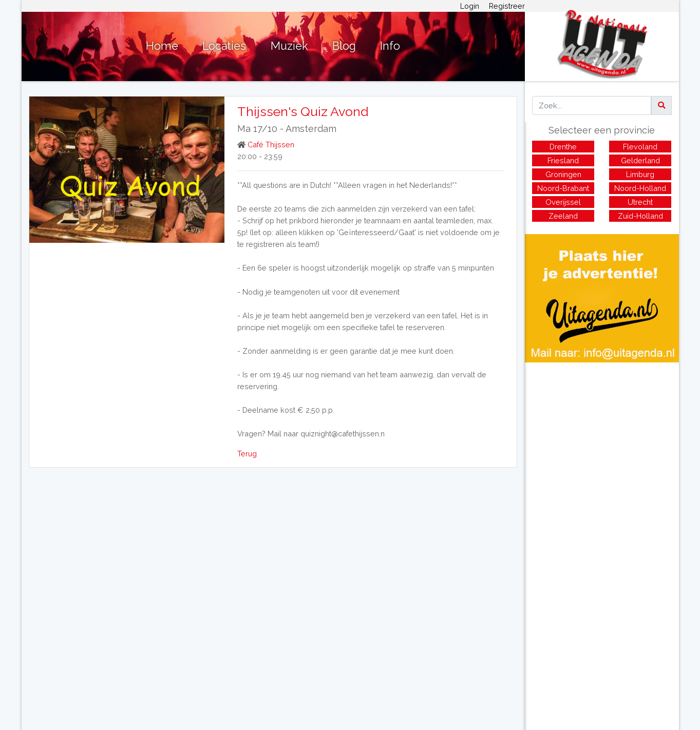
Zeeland (563, 216)
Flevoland (640, 147)
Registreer (507, 6)
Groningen (563, 174)
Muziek (289, 46)
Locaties (224, 46)
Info (390, 46)
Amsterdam (311, 129)
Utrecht (640, 202)
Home (162, 46)
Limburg (640, 174)
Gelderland (640, 160)
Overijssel (563, 202)
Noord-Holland (640, 188)
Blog (344, 46)
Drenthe (563, 147)
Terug (247, 454)
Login (470, 6)
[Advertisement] (602, 434)
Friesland (563, 160)
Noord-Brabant (563, 188)
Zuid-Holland (640, 216)
